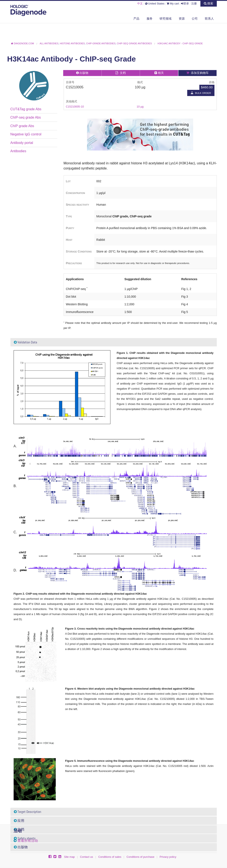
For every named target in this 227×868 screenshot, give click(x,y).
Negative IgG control (26, 134)
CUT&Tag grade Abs (26, 109)
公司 (195, 19)
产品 (136, 19)
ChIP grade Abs (22, 126)
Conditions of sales (110, 857)
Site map (69, 857)
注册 (194, 4)
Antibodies (18, 151)
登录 (185, 4)
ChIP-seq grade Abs (26, 117)
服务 (150, 19)
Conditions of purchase (141, 857)
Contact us (86, 857)
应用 (19, 821)
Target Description (28, 812)
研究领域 (166, 19)
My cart (173, 4)
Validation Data (26, 342)
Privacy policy (168, 857)
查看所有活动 (28, 841)
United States (155, 4)
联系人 (209, 19)
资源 (182, 19)
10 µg (140, 107)
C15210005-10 (75, 107)
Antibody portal (22, 143)
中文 (140, 4)
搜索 (209, 3)
